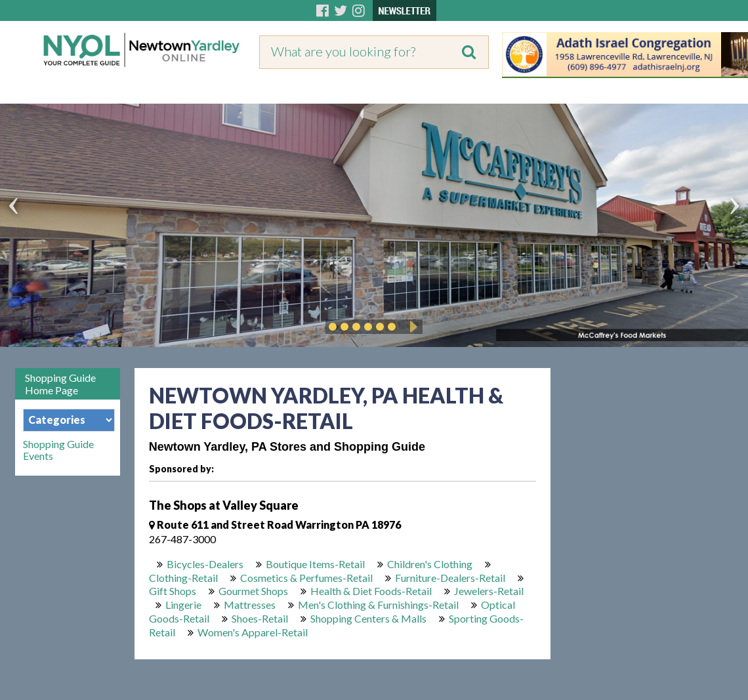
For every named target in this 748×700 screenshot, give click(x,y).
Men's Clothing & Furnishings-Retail (378, 605)
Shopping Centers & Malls (368, 618)
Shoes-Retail (260, 618)
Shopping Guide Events (58, 450)
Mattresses (250, 605)
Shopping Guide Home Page (60, 384)
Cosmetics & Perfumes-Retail (306, 578)
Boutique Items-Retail (315, 564)
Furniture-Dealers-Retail (450, 578)
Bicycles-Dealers (205, 564)
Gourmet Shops (253, 591)
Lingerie (183, 605)
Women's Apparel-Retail (253, 632)
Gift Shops (173, 591)
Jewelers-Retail (489, 591)
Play (411, 327)
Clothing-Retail (183, 578)
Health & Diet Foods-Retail (371, 591)
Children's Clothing (430, 564)
